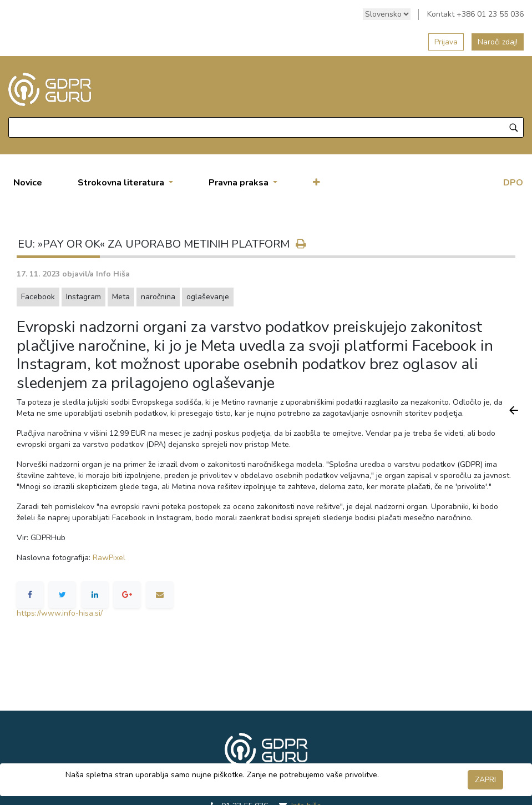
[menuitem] (28, 183)
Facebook (38, 297)
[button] (316, 183)
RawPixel (109, 558)
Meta (121, 297)
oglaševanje (208, 297)
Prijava (446, 42)
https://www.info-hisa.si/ (60, 613)
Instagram (83, 297)
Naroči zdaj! (498, 42)
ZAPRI (485, 780)
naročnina (158, 297)
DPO (513, 183)
